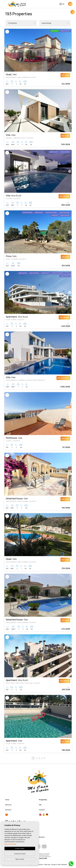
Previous (6, 50)
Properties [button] (43, 800)
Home (7, 800)
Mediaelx (64, 864)
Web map (47, 864)
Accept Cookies (20, 848)
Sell (40, 805)
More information (10, 844)
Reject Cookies (20, 859)
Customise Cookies (20, 854)
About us (8, 805)
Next (70, 50)
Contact (42, 810)
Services (8, 810)
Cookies (41, 864)
